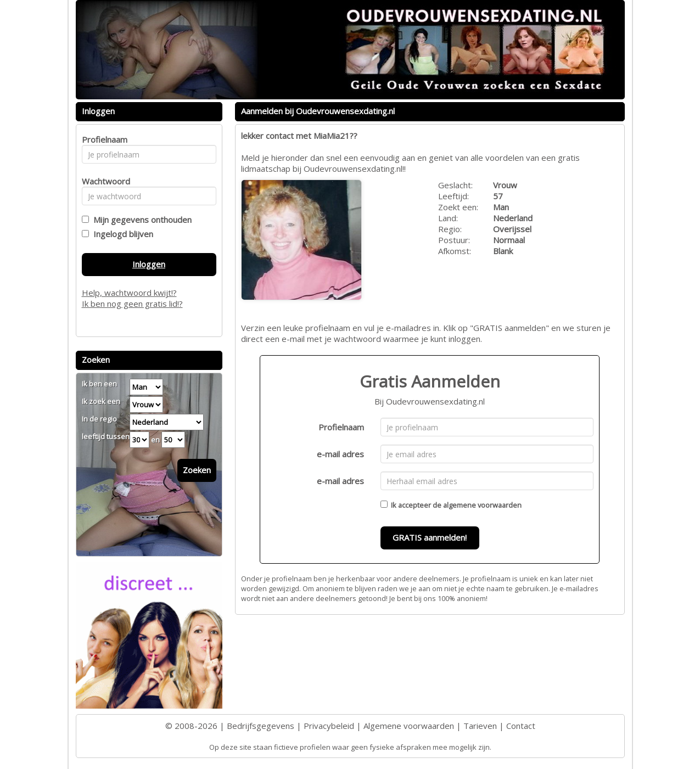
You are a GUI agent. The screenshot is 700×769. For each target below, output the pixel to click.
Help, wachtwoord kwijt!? (129, 293)
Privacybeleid (329, 726)
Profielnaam (341, 427)
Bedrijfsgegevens (261, 726)
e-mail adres (340, 454)
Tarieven (480, 726)
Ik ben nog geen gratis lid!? (132, 304)
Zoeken (197, 470)
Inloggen (149, 264)
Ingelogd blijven (121, 234)
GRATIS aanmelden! (430, 537)
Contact (521, 726)
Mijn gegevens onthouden (140, 220)
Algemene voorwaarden (409, 726)
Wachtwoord (103, 181)
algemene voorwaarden (482, 505)
